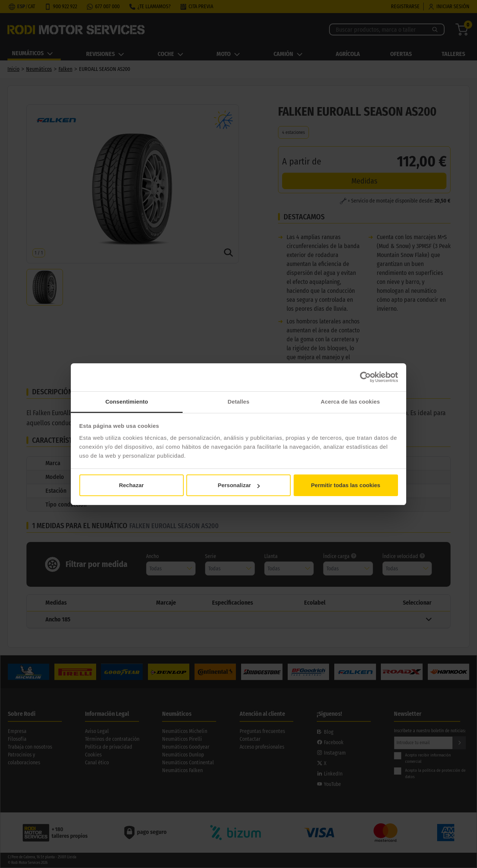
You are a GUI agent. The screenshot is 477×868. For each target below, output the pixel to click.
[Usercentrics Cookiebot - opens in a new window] (365, 377)
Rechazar (131, 485)
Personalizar (239, 485)
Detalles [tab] (238, 402)
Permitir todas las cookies (346, 485)
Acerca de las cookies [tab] (350, 402)
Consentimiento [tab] (127, 402)
